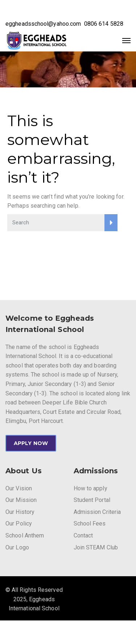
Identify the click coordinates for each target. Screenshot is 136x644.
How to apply (90, 488)
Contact (83, 535)
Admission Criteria (97, 512)
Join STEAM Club (96, 547)
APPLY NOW (31, 443)
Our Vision (19, 488)
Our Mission (21, 500)
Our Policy (19, 523)
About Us (24, 471)
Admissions (96, 471)
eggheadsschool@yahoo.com (43, 24)
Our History (20, 512)
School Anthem (25, 535)
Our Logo (17, 547)
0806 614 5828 (104, 24)
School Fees (90, 523)
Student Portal (92, 500)
